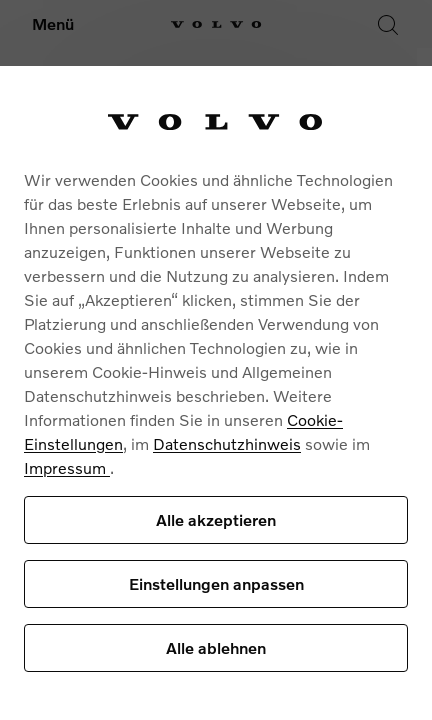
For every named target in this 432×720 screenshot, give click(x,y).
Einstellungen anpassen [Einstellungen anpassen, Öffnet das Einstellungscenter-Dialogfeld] (216, 583)
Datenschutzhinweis (227, 443)
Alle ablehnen (216, 647)
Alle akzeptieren (216, 519)
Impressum (67, 467)
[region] (216, 393)
